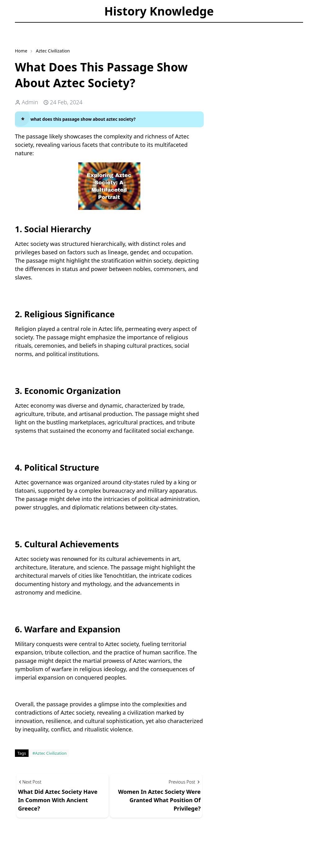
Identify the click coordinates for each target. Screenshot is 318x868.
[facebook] (20, 27)
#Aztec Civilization (49, 753)
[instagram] (31, 27)
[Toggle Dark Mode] (44, 27)
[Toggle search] (55, 27)
